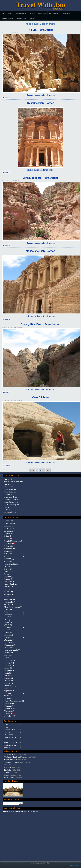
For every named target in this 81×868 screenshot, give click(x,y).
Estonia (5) (9, 579)
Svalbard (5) (9, 681)
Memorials (9, 494)
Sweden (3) (9, 683)
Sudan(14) (8, 676)
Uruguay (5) (9, 706)
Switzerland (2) (10, 686)
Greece (7, 597)
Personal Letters (11, 497)
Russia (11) (8, 668)
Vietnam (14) (9, 711)
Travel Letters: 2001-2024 (14, 482)
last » (48, 470)
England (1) (9, 577)
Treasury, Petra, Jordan (40, 103)
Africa (10, 13)
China (7, 556)
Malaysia (8, 637)
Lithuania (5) (9, 635)
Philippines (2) (10, 660)
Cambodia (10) (10, 549)
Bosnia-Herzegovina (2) (13, 541)
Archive (7, 510)
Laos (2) (7, 630)
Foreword (8, 479)
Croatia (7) (8, 561)
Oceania (33, 18)
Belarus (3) (9, 534)
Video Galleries (10, 492)
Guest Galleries (10, 512)
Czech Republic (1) (11, 564)
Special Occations (11, 502)
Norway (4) (9, 653)
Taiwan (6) (8, 688)
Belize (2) (8, 536)
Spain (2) (8, 673)
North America (54, 13)
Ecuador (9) (9, 571)
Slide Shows (9, 487)
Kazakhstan (9, 627)
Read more (7, 98)
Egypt (7, 574)
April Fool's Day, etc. (12, 505)
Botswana (8, 775)
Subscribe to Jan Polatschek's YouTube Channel (21, 811)
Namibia (8, 767)
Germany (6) (9, 594)
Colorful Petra (40, 397)
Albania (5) (9, 521)
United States (9, 778)
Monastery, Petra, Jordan (40, 251)
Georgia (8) (9, 592)
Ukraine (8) (9, 698)
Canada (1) (8, 551)
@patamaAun (75, 866)
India (6, 612)
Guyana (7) (9, 604)
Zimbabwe (8, 770)
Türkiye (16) (9, 696)
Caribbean (66, 13)
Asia (3, 13)
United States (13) (11, 703)
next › (42, 470)
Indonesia (8, 615)
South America (22, 18)
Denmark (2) (9, 566)
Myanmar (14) (10, 645)
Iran (6, 765)
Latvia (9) (8, 632)
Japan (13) (8, 622)
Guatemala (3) (10, 602)
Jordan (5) (8, 625)
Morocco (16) (9, 643)
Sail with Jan (9, 484)
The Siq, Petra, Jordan (41, 30)
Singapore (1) (9, 670)
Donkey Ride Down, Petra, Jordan (40, 324)
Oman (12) (8, 655)
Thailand (8, 693)
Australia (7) (9, 528)
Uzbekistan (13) (10, 708)
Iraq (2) (7, 620)
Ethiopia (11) (9, 582)
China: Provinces (11, 760)
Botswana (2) (10, 544)
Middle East (42, 13)
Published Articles (11, 500)
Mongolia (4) (9, 640)
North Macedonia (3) (12, 650)
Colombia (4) (9, 559)
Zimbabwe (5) (11, 716)
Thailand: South (10, 755)
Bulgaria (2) (9, 546)
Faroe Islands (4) (11, 584)
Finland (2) (9, 587)
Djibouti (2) (9, 569)
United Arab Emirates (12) (14, 701)
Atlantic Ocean (21, 13)
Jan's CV (7, 507)
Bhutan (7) (8, 539)
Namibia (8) (10, 648)
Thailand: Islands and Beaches (16, 757)
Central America (7, 18)
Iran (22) (8, 617)
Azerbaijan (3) (10, 531)
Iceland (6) (8, 610)
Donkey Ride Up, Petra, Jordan (40, 178)
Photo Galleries (10, 489)
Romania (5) (9, 665)
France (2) (8, 589)
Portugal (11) (9, 663)
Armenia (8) (9, 526)
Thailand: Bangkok (12, 762)
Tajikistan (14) (10, 691)
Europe (32, 13)
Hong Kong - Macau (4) (13, 607)
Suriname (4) (9, 678)
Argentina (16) (10, 523)
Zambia (7, 773)
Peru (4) (7, 658)
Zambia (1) (9, 714)
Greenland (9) (10, 599)
